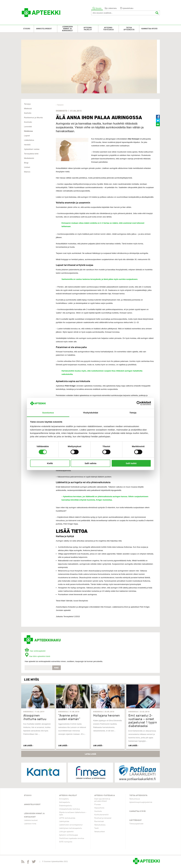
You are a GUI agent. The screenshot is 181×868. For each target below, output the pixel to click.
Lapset (27, 136)
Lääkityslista (64, 821)
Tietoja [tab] (133, 413)
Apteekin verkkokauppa (69, 835)
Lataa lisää (90, 754)
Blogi (26, 163)
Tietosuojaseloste (136, 824)
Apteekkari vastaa (32, 149)
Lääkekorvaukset (31, 820)
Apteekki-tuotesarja (108, 29)
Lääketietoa (29, 140)
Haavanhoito (99, 808)
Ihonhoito (28, 122)
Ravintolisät (99, 821)
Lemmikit (28, 127)
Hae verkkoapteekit (35, 651)
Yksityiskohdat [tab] (90, 413)
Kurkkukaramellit (101, 815)
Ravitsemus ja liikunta (33, 118)
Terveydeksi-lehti (31, 154)
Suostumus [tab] (48, 413)
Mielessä (28, 108)
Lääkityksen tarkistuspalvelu (70, 828)
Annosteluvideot (44, 29)
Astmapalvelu (65, 802)
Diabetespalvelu (66, 806)
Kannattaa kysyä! (149, 29)
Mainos (27, 172)
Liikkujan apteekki (66, 832)
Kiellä (50, 463)
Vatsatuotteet (100, 832)
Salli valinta (91, 463)
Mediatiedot (29, 158)
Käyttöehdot (135, 820)
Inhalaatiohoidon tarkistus (70, 809)
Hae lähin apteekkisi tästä (37, 656)
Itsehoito (28, 113)
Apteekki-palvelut (88, 29)
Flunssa (97, 805)
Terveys (27, 104)
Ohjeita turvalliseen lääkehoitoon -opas (73, 814)
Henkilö (27, 145)
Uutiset (27, 167)
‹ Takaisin (60, 105)
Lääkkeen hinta (30, 824)
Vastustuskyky (100, 825)
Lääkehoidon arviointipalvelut (71, 825)
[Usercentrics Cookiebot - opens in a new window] (139, 403)
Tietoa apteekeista (129, 29)
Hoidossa (28, 131)
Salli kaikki (131, 463)
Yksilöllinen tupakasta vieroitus (72, 838)
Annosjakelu (64, 799)
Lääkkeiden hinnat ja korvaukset (67, 29)
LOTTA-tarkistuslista (67, 818)
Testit (96, 828)
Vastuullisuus (135, 799)
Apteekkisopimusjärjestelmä (141, 802)
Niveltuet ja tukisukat (103, 818)
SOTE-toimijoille (66, 842)
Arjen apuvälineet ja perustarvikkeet (102, 800)
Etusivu (27, 29)
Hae (56, 668)
